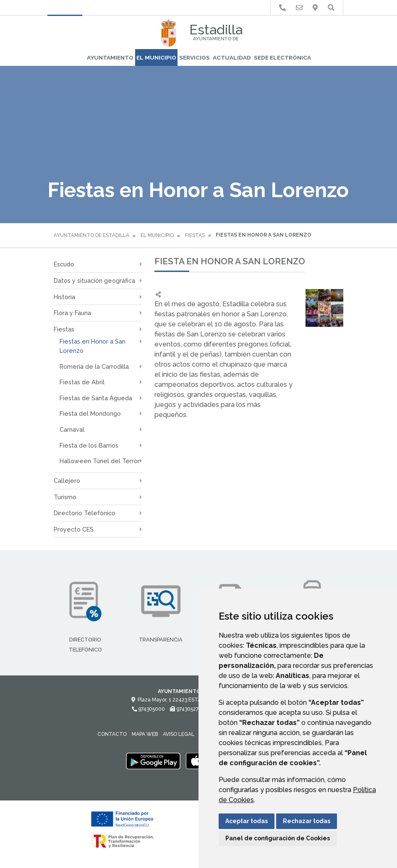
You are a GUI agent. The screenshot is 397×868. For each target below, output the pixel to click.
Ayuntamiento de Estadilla (91, 235)
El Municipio (156, 57)
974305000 (148, 709)
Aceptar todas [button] (247, 821)
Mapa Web (145, 734)
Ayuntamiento (110, 57)
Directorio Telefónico (85, 513)
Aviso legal (179, 734)
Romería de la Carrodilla (94, 366)
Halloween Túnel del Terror (100, 461)
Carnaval (72, 429)
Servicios (195, 57)
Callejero (67, 481)
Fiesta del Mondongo (90, 413)
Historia (64, 297)
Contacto (112, 734)
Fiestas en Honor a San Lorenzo (93, 346)
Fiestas (195, 235)
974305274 (186, 709)
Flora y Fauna (72, 313)
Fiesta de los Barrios (89, 445)
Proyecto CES (74, 529)
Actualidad (232, 57)
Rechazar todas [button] (307, 821)
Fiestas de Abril (82, 382)
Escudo (64, 264)
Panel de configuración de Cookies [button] (278, 838)
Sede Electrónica (282, 57)
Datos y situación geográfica (94, 280)
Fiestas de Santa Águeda (96, 398)
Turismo (65, 497)
